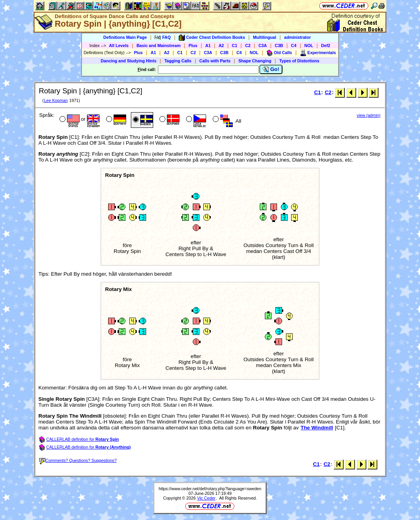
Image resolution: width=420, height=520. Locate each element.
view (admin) (369, 115)
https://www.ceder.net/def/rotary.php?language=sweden (210, 489)
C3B (279, 45)
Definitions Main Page (125, 37)
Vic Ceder (206, 498)
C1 (235, 45)
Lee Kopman (56, 100)
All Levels (119, 45)
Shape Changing (255, 61)
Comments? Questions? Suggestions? (78, 460)
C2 (248, 45)
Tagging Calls (178, 61)
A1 (208, 45)
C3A (263, 45)
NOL (309, 45)
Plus (193, 45)
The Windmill (317, 428)
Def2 (326, 45)
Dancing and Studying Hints (129, 61)
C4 (294, 45)
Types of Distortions (299, 61)
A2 (221, 45)
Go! (271, 69)
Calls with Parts (215, 61)
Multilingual (265, 37)
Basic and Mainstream (158, 45)
